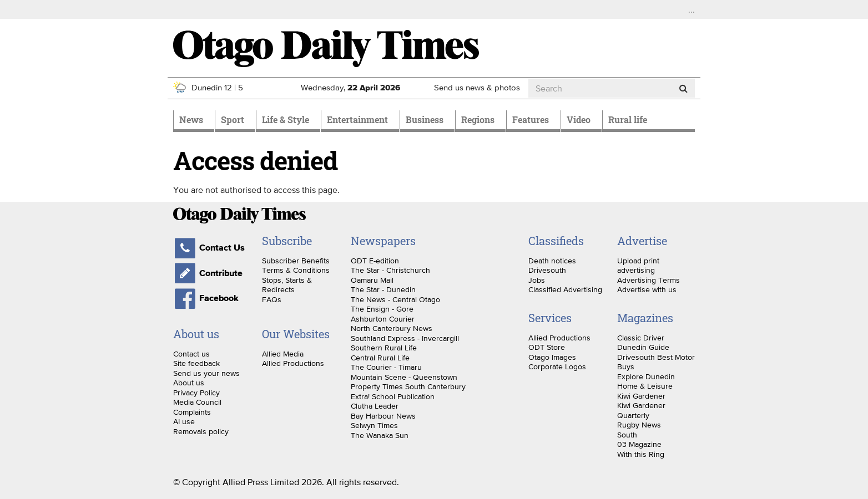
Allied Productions (293, 363)
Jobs (537, 280)
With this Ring (641, 454)
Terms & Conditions (296, 270)
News (191, 119)
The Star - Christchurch (390, 270)
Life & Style (286, 119)
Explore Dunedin (646, 376)
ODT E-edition (375, 261)
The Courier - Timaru (386, 367)
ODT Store (547, 347)
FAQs (272, 299)
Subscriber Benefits (296, 261)
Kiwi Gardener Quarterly (641, 410)
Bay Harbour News (383, 416)
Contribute (208, 273)
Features (531, 119)
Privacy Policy (196, 393)
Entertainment (357, 119)
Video (579, 119)
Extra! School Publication (393, 396)
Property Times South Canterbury (408, 386)
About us (189, 383)
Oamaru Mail (372, 280)
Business (425, 119)
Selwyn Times (374, 425)
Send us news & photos (477, 87)
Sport (233, 119)
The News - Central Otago (395, 299)
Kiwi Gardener (641, 396)
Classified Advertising (565, 289)
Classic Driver (641, 338)
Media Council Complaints (197, 407)
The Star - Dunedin (383, 289)
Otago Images (552, 357)
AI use (184, 421)
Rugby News (639, 425)
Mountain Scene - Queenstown (404, 377)
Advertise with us (647, 289)
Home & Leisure (645, 386)
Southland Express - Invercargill (405, 338)
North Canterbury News (392, 328)
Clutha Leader (375, 406)
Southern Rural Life (384, 348)
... (692, 9)
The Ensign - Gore (382, 309)
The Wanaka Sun (380, 435)
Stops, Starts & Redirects (287, 285)
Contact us (191, 354)
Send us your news (206, 373)
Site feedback (196, 363)
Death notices (552, 261)
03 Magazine (639, 444)
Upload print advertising (638, 266)
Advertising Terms (649, 280)
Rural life (628, 119)
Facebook (206, 298)
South (627, 435)
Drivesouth (547, 270)
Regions (478, 119)
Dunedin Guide (643, 347)
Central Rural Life (380, 358)
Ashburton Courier (383, 319)
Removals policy (201, 431)
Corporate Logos (557, 366)
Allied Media (283, 354)
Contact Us (209, 248)
